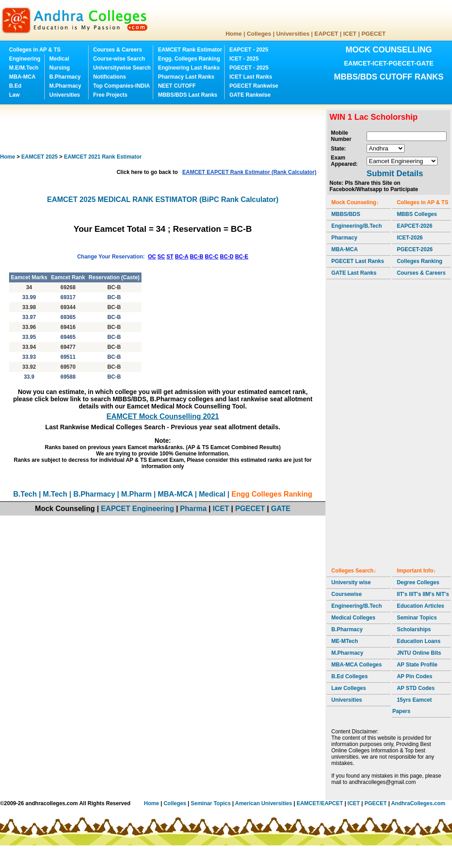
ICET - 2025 (244, 59)
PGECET (374, 34)
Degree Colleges (418, 582)
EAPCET (327, 34)
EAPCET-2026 (415, 226)
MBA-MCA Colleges (357, 665)
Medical (59, 59)
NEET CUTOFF (177, 86)
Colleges (259, 34)
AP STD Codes (416, 688)
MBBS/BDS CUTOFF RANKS (389, 77)
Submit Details (395, 174)
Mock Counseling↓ (355, 202)
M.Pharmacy (65, 86)
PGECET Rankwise (254, 86)
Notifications (110, 77)
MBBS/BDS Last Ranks (187, 95)
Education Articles (421, 606)
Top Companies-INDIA (122, 86)
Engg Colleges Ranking (272, 494)
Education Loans (419, 641)
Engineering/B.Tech (357, 226)
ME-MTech (345, 641)
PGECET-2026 (415, 249)
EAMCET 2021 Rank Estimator (103, 157)
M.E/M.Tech (24, 68)
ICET (350, 34)
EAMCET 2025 (40, 157)
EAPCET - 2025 (249, 50)
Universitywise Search (122, 68)
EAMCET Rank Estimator (190, 50)
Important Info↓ (417, 571)
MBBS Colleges (417, 214)
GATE (280, 509)
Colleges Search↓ (354, 571)
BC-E (242, 257)
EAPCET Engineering (137, 509)
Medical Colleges (353, 618)
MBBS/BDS (346, 214)
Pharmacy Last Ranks (186, 77)
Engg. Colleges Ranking (189, 59)
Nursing (59, 68)
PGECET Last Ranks (358, 261)
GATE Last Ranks (354, 273)
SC (161, 257)
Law (14, 95)
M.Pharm (137, 494)
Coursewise (346, 594)
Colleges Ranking (420, 261)
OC (152, 257)
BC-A (182, 257)
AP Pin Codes (414, 676)
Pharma (193, 509)
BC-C (212, 257)
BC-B (197, 257)
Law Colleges (349, 688)
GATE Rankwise (250, 95)
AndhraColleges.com (418, 803)
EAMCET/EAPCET (320, 803)
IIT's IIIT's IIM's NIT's (423, 594)
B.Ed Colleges (350, 676)
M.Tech (55, 494)
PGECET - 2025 (249, 68)
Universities (293, 34)
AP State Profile (417, 665)
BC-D (227, 257)
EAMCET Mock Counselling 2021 (163, 416)
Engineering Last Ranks (189, 68)
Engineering (25, 59)
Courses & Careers (118, 50)
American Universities (264, 803)
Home (234, 34)
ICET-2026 (410, 238)
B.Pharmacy (65, 77)
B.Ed (15, 86)
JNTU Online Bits (419, 653)
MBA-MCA (22, 77)
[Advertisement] (165, 129)
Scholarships (414, 629)
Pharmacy (344, 238)
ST (170, 257)
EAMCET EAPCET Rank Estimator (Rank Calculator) (249, 172)
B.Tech (25, 494)
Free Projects (110, 95)
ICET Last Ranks (251, 77)
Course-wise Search (119, 59)
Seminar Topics (417, 618)
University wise (351, 582)
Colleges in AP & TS (35, 50)
